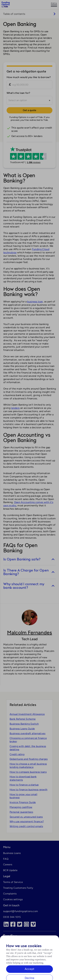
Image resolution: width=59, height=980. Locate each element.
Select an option (18, 100)
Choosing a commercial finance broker (28, 740)
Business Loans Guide (22, 729)
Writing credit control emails (26, 826)
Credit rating (17, 754)
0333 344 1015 (12, 917)
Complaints (10, 894)
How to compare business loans (28, 772)
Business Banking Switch (24, 724)
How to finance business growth (28, 790)
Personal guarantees (21, 812)
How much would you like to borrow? (29, 77)
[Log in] (54, 5)
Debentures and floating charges (29, 759)
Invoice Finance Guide (23, 802)
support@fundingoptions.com (21, 911)
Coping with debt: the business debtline (28, 748)
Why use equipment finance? (27, 821)
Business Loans (12, 853)
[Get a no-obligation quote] (29, 71)
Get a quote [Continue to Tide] (29, 110)
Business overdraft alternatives (28, 733)
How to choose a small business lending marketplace (28, 765)
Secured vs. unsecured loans (26, 817)
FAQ (6, 859)
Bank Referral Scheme (23, 719)
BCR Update (10, 870)
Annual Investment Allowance (27, 714)
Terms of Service (13, 882)
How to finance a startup (24, 785)
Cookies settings (13, 899)
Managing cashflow (21, 807)
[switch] (29, 14)
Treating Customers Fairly (18, 888)
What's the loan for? (18, 93)
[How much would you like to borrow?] (29, 85)
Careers (8, 864)
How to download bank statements (23, 778)
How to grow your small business (23, 796)
